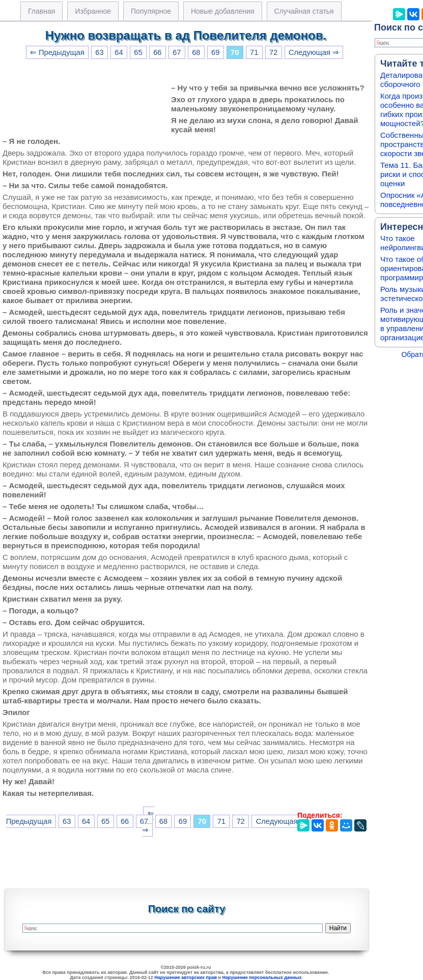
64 (119, 52)
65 (138, 52)
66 (157, 52)
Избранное (93, 11)
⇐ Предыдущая (57, 52)
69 (215, 52)
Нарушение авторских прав (186, 977)
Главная (41, 11)
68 (196, 52)
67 (177, 52)
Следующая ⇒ (314, 52)
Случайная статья (304, 11)
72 (273, 52)
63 (99, 52)
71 (254, 52)
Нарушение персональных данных (262, 977)
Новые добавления (223, 11)
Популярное (151, 11)
